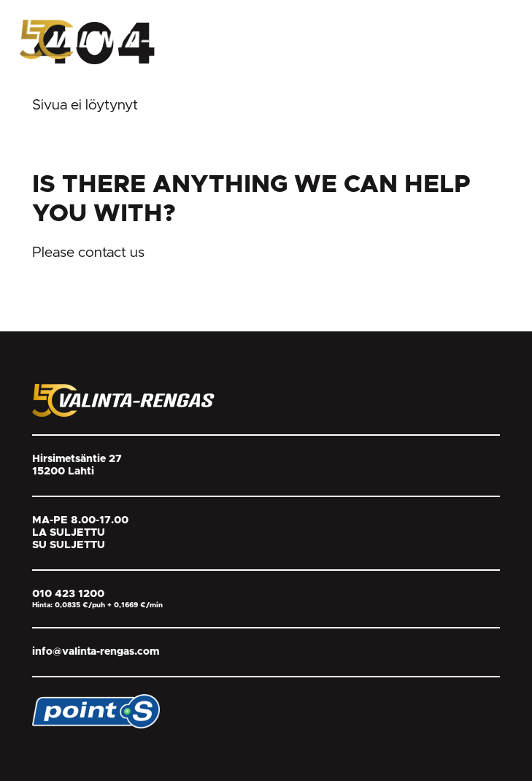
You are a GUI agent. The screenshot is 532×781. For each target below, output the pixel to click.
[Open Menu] (498, 35)
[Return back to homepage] (129, 39)
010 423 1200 (68, 594)
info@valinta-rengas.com (96, 652)
